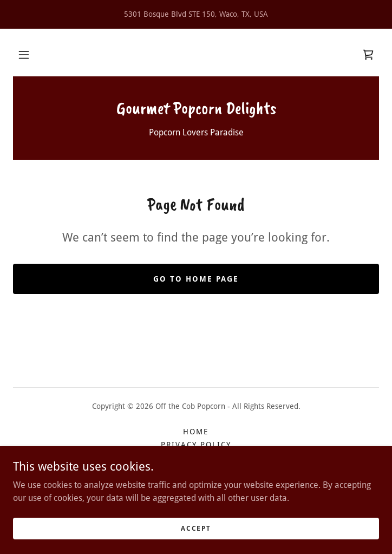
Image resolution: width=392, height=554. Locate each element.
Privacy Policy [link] (196, 445)
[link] (368, 55)
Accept (196, 528)
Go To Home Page (196, 279)
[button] (24, 55)
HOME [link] (196, 432)
